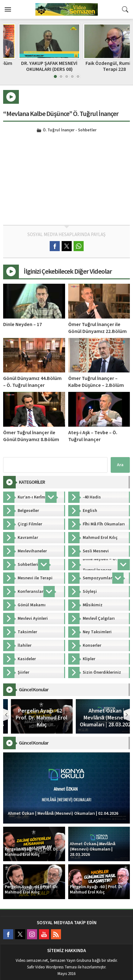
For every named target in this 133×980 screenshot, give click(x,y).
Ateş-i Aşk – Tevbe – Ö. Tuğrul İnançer (93, 436)
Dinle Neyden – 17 (22, 324)
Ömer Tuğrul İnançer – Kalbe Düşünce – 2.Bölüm (96, 382)
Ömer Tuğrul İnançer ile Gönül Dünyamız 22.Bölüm (97, 328)
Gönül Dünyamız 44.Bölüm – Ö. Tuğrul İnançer (32, 382)
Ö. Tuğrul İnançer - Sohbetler (70, 130)
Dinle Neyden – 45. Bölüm (34, 63)
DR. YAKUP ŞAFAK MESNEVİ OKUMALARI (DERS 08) (99, 66)
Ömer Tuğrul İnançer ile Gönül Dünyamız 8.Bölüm (31, 436)
